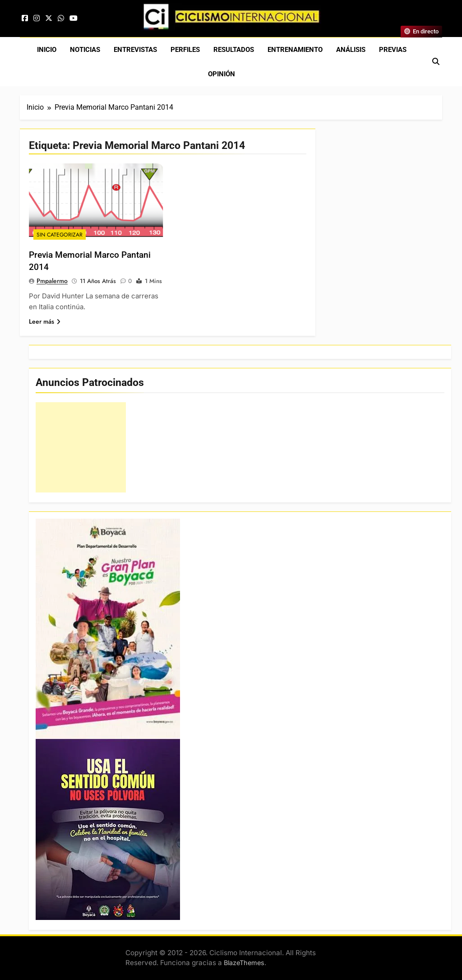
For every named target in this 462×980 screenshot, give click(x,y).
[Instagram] (37, 18)
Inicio (47, 50)
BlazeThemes (244, 963)
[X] (49, 18)
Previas (393, 50)
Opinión (222, 74)
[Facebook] (25, 18)
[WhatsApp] (61, 18)
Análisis (351, 50)
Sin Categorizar (60, 235)
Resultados (234, 50)
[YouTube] (74, 18)
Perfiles (185, 50)
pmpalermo (52, 281)
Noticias (85, 50)
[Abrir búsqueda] (436, 62)
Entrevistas (135, 50)
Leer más (45, 321)
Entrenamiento (295, 50)
